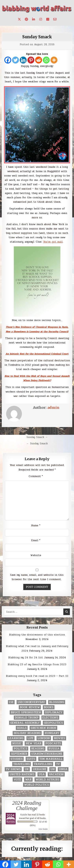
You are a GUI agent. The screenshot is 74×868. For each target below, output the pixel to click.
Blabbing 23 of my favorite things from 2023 (37, 665)
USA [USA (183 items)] (42, 774)
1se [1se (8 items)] (11, 702)
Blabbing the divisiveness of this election (37, 635)
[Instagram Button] (41, 19)
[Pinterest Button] (26, 19)
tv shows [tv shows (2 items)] (13, 769)
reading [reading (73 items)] (38, 749)
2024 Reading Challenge (27, 805)
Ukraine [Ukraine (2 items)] (40, 769)
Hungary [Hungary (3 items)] (52, 733)
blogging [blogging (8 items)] (57, 702)
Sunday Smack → (37, 437)
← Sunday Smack (37, 444)
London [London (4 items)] (44, 738)
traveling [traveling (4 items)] (22, 764)
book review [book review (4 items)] (30, 707)
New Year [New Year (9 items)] (34, 743)
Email (36, 540)
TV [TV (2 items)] (58, 764)
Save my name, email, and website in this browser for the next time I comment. (37, 577)
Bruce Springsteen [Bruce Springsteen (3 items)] (26, 712)
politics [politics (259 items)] (20, 749)
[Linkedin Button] (34, 19)
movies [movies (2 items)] (59, 738)
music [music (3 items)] (17, 743)
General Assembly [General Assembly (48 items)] (25, 723)
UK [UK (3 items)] (27, 769)
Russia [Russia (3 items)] (54, 749)
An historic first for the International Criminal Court (37, 354)
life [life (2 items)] (30, 738)
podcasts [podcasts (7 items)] (53, 743)
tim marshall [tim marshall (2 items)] (51, 759)
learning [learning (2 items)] (16, 738)
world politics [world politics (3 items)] (37, 785)
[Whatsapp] (46, 60)
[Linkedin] (23, 60)
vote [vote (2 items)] (17, 780)
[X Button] (19, 19)
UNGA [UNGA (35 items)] (63, 769)
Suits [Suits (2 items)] (31, 759)
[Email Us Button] (55, 19)
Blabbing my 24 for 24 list (26, 658)
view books (43, 829)
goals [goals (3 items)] (22, 728)
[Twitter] (15, 60)
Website (36, 555)
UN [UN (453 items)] (53, 769)
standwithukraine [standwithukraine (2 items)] (47, 754)
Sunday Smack (37, 37)
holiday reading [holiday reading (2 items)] (27, 733)
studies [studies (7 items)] (17, 759)
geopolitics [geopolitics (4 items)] (53, 723)
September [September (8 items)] (19, 754)
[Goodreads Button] (48, 19)
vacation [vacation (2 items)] (56, 774)
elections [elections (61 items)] (50, 718)
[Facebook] (8, 60)
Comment (36, 476)
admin (53, 407)
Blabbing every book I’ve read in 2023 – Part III (37, 676)
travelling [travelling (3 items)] (43, 764)
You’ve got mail (53, 242)
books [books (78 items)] (49, 707)
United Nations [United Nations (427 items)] (22, 774)
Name (36, 526)
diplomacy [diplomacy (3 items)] (54, 712)
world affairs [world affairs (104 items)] (47, 780)
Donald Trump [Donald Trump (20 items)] (27, 718)
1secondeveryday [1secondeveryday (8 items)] (31, 702)
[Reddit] (39, 60)
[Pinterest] (31, 60)
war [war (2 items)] (28, 780)
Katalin (24, 815)
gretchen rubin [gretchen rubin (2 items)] (43, 728)
